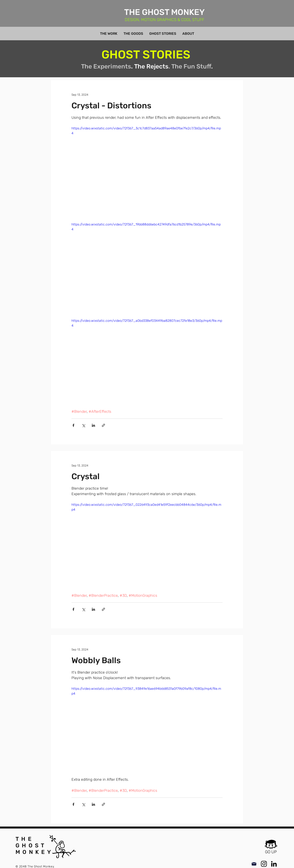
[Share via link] (103, 425)
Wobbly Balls (96, 660)
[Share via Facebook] (73, 425)
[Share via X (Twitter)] (83, 425)
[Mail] (254, 864)
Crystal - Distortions (111, 106)
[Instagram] (264, 864)
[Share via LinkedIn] (93, 425)
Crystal (86, 476)
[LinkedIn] (274, 864)
